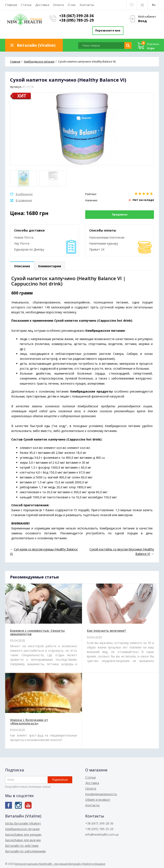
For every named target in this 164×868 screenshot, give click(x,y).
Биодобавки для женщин (23, 834)
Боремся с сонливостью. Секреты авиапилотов (37, 632)
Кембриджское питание (22, 829)
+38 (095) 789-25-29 (76, 20)
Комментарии (50, 266)
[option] (23, 179)
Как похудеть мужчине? (106, 631)
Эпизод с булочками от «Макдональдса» (29, 722)
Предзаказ (120, 214)
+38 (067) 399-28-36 (76, 16)
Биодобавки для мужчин (23, 840)
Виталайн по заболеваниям (25, 851)
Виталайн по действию (22, 846)
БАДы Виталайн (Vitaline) (23, 823)
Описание (22, 266)
